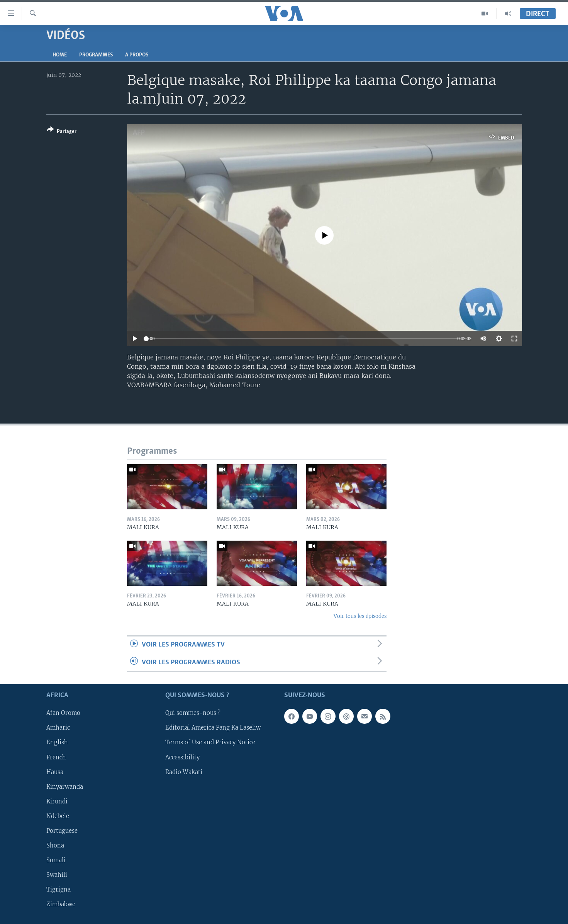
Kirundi (57, 801)
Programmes (96, 55)
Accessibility (182, 757)
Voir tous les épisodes (360, 616)
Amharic (58, 728)
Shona (55, 846)
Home (60, 55)
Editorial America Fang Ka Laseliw (213, 728)
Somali (56, 860)
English (57, 742)
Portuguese (62, 831)
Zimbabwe (61, 904)
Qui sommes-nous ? (193, 713)
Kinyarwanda (65, 787)
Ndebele (58, 816)
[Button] (62, 132)
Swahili (57, 875)
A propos (137, 55)
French (56, 757)
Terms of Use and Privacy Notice (210, 742)
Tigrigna (58, 890)
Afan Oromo (63, 713)
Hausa (55, 772)
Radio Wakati (184, 772)
